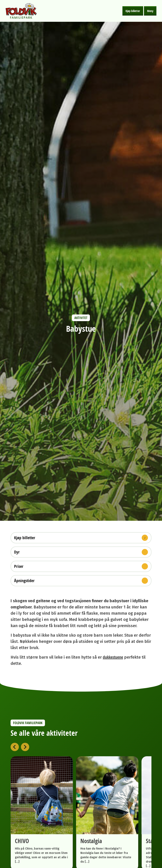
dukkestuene (113, 657)
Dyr (81, 552)
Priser (81, 566)
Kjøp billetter (133, 11)
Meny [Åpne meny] (150, 11)
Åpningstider (81, 581)
